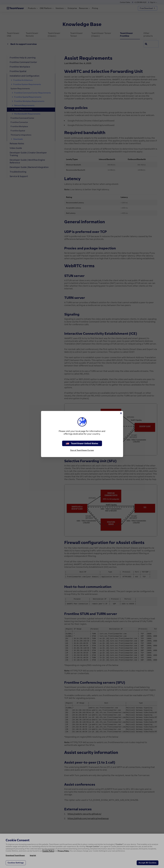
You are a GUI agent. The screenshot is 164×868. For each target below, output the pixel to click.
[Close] (121, 413)
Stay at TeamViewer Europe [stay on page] (82, 450)
